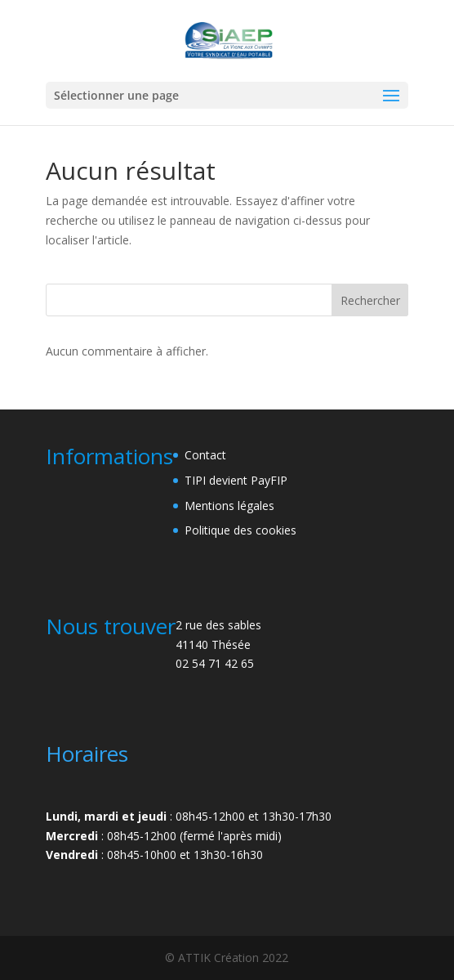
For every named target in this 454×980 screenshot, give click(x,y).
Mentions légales (229, 506)
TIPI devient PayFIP (236, 480)
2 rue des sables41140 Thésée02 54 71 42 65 (218, 644)
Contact (205, 455)
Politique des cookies (240, 530)
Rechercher (370, 300)
